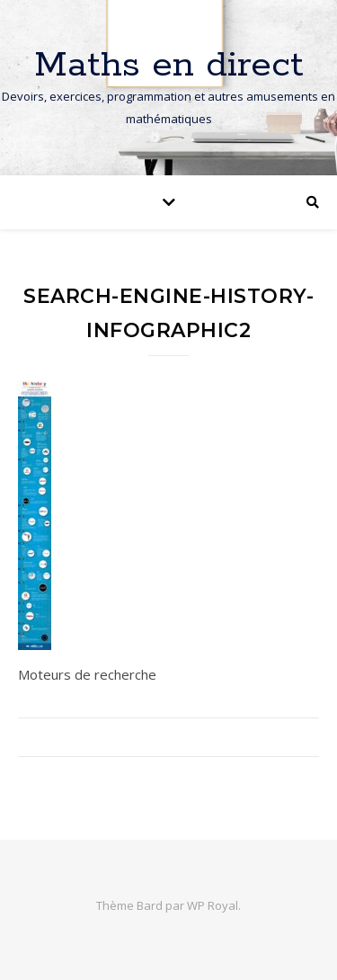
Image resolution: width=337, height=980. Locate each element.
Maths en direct (169, 65)
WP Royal (213, 905)
